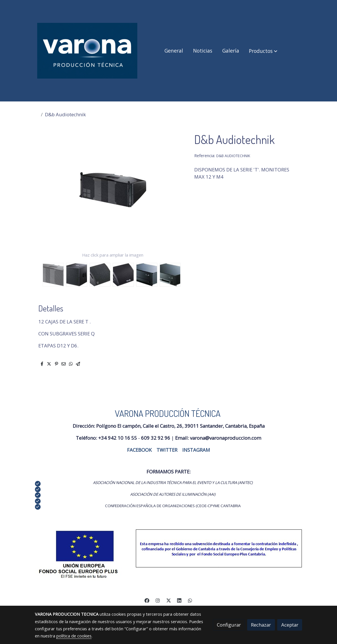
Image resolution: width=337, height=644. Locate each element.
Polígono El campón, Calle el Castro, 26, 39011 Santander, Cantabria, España (180, 426)
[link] (87, 51)
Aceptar (290, 625)
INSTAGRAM (196, 450)
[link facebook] (147, 600)
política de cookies (74, 636)
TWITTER (167, 450)
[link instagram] (158, 600)
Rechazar (261, 625)
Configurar (229, 625)
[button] (263, 51)
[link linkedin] (179, 600)
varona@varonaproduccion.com (226, 438)
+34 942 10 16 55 (118, 438)
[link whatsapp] (190, 600)
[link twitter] (168, 600)
